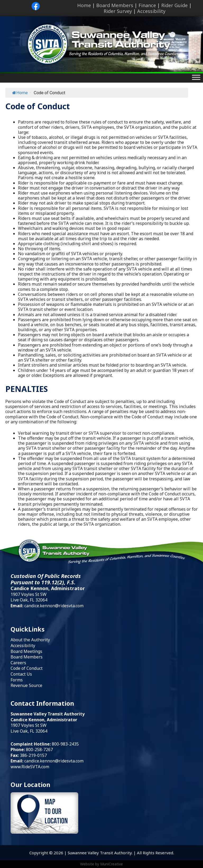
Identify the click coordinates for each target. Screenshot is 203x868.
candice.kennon (40, 761)
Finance (147, 5)
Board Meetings (26, 651)
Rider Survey (118, 11)
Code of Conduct (27, 668)
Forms (17, 680)
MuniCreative (112, 864)
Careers (18, 663)
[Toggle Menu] (196, 77)
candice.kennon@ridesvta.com (54, 606)
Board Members (115, 5)
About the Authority (30, 640)
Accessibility (151, 11)
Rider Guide (174, 5)
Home (84, 5)
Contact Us (21, 674)
